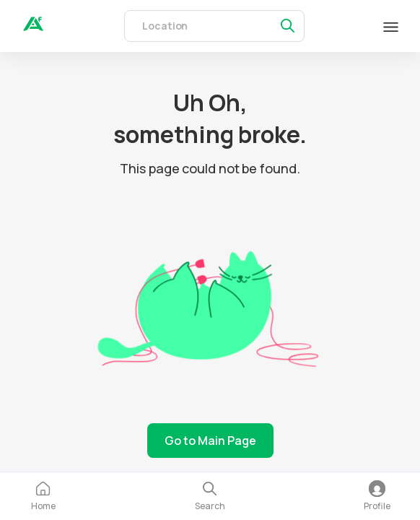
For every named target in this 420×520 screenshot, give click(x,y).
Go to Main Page (210, 441)
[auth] (33, 27)
